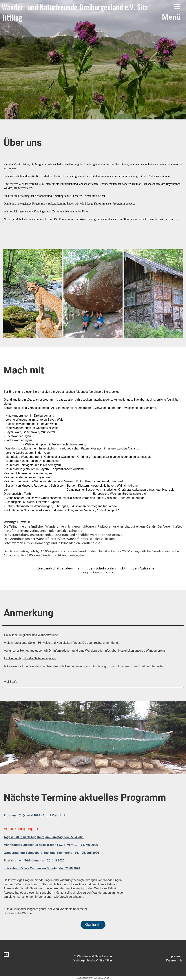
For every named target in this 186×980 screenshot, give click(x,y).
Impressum (175, 956)
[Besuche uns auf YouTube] (6, 955)
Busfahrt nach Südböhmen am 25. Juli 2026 (34, 860)
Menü (171, 12)
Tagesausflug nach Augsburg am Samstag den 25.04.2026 (44, 837)
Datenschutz (174, 960)
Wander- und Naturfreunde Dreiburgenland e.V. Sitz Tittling (75, 12)
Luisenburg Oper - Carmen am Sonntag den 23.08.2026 (42, 868)
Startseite (93, 925)
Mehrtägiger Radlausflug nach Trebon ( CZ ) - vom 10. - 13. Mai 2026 (51, 845)
